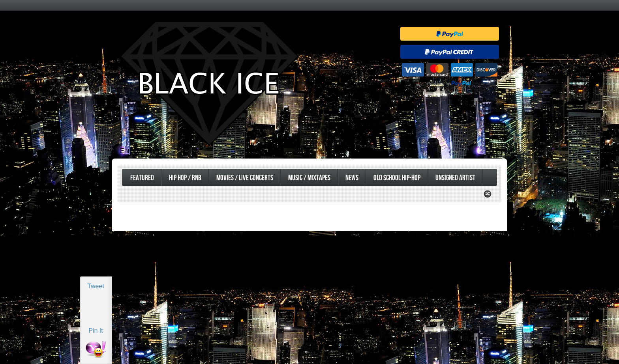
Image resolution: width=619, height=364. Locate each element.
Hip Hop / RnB (185, 178)
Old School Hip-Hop (397, 178)
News (352, 178)
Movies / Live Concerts (245, 178)
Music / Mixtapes (309, 178)
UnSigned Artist (455, 178)
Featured (142, 178)
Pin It (96, 331)
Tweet (96, 286)
